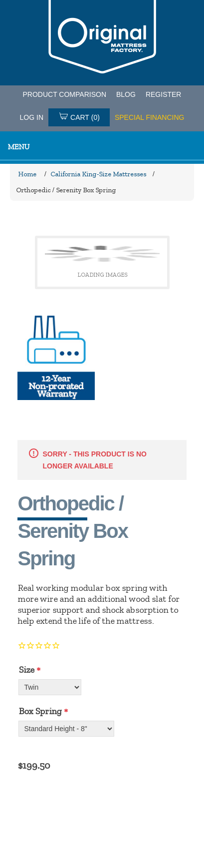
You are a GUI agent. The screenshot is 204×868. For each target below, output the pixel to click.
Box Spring (40, 711)
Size (26, 670)
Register (164, 94)
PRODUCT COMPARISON (65, 94)
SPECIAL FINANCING (150, 117)
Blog (126, 94)
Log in (32, 117)
